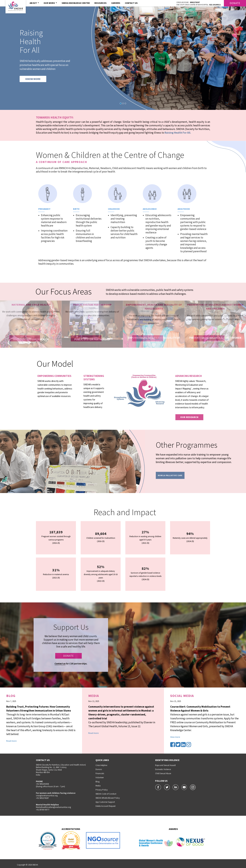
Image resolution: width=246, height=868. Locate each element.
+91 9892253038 (42, 784)
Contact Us (131, 3)
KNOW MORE (33, 79)
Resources (100, 3)
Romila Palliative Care (170, 475)
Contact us (60, 664)
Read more (11, 741)
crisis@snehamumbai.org (47, 796)
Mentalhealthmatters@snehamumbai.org (53, 807)
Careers (116, 3)
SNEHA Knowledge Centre (76, 3)
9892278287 (195, 2)
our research (189, 417)
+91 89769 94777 (43, 810)
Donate (235, 3)
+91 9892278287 (42, 798)
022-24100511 (215, 5)
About (34, 3)
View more (175, 737)
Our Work (50, 3)
